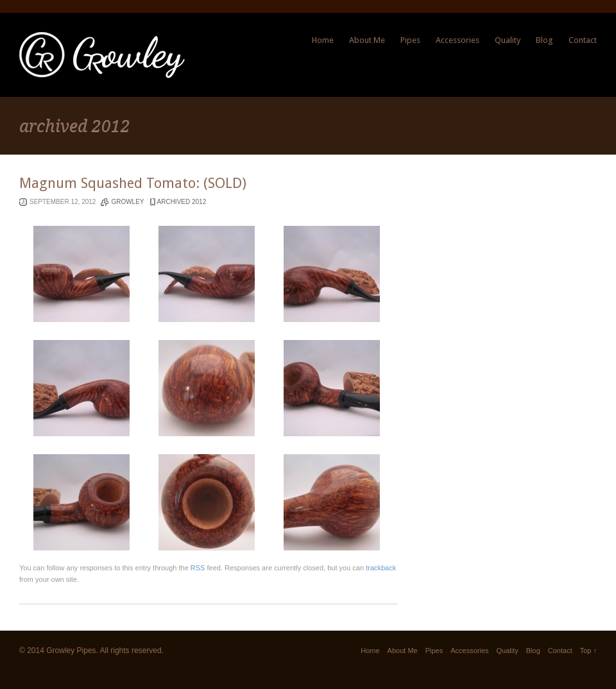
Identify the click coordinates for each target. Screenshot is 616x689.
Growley (127, 202)
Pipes (410, 40)
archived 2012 (182, 202)
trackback (381, 568)
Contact (583, 40)
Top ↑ (588, 651)
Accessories (458, 40)
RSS (198, 568)
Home (323, 40)
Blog (544, 40)
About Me (367, 40)
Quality (508, 40)
